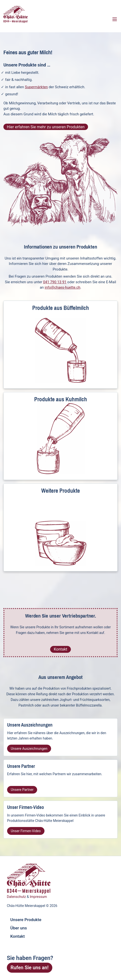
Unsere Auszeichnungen (29, 749)
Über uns (19, 928)
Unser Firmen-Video (26, 831)
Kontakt (60, 649)
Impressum (38, 897)
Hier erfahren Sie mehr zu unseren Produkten (46, 127)
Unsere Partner (22, 790)
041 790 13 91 (55, 282)
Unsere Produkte (26, 920)
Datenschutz (16, 897)
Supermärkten (36, 87)
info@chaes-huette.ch (63, 287)
